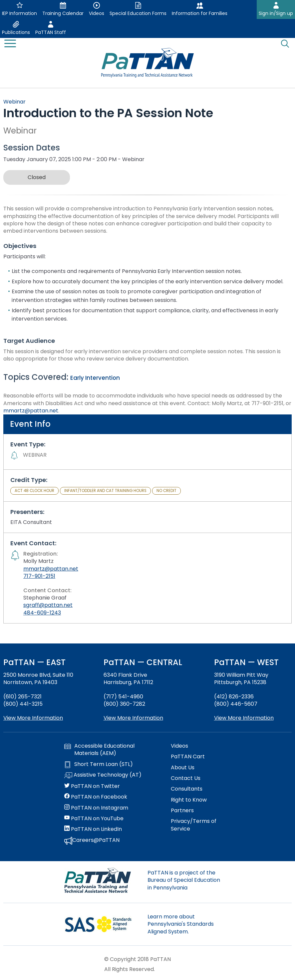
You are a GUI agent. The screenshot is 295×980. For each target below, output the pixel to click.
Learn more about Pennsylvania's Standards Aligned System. (181, 924)
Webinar (14, 102)
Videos (179, 746)
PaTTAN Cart (188, 757)
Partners (182, 811)
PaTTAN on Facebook (96, 797)
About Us (183, 768)
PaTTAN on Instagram (96, 808)
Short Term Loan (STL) (99, 764)
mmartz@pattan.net (31, 411)
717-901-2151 (39, 576)
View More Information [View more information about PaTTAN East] (33, 718)
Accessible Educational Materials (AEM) (99, 750)
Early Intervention (95, 378)
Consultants (187, 789)
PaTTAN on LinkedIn (93, 829)
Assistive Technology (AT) (103, 775)
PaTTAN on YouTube (94, 819)
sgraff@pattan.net (48, 605)
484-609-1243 (42, 613)
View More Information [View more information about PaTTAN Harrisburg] (133, 718)
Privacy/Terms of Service (194, 825)
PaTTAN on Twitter (92, 786)
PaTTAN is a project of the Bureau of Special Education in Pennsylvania (184, 880)
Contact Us (186, 778)
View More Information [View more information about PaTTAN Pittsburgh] (244, 718)
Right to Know (189, 800)
